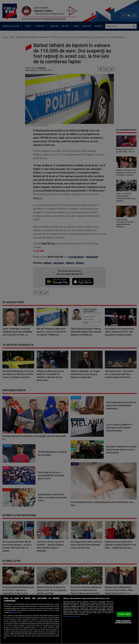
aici (37, 628)
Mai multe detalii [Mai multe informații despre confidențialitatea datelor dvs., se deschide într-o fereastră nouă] (16, 612)
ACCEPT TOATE (124, 614)
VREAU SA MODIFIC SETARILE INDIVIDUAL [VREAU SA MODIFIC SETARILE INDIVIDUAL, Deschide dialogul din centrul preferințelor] (123, 622)
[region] (69, 619)
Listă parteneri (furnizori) (72, 616)
